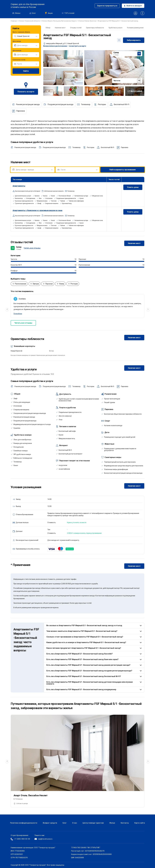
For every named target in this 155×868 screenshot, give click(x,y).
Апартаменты (19, 186)
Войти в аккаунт (133, 6)
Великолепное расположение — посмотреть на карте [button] (65, 46)
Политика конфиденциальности (24, 823)
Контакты (125, 823)
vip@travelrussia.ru (43, 839)
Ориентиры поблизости (95, 28)
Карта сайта (140, 823)
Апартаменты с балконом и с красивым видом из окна (37, 210)
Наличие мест (60, 28)
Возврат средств (50, 823)
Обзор (48, 28)
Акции (49, 13)
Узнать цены (133, 187)
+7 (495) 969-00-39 (20, 839)
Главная (14, 21)
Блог (33, 13)
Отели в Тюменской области (29, 21)
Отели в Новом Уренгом (87, 21)
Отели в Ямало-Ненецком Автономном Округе (59, 21)
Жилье (16, 13)
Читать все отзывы (32, 248)
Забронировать (134, 40)
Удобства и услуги (115, 28)
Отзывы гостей (76, 28)
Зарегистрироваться (107, 6)
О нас (75, 823)
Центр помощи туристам (93, 823)
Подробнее (18, 314)
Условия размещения (135, 28)
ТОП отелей (68, 13)
